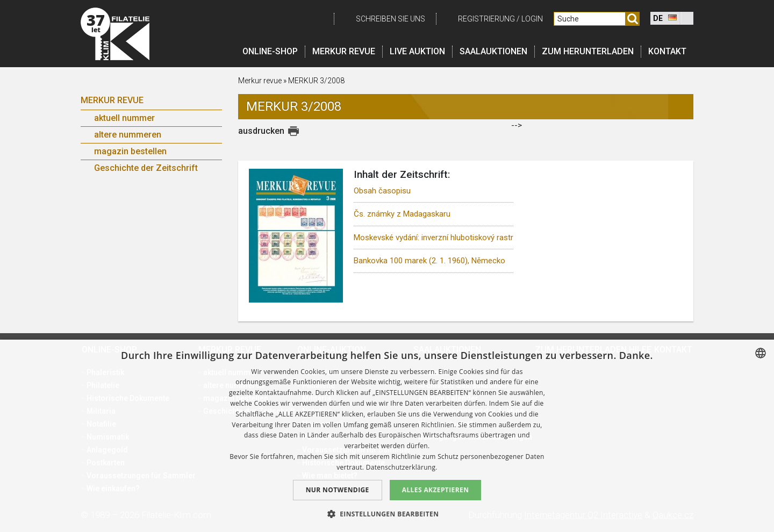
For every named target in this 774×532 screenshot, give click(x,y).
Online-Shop (270, 51)
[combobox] (761, 353)
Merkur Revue (112, 100)
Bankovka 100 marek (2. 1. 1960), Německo (429, 261)
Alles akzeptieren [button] (436, 490)
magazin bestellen (130, 151)
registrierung (486, 19)
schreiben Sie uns (390, 19)
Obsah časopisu (382, 191)
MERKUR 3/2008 (316, 81)
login (532, 19)
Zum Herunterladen (588, 51)
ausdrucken (261, 131)
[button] (387, 514)
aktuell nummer (124, 118)
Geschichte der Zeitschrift (146, 168)
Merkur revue (344, 51)
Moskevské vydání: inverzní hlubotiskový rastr (433, 238)
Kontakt (667, 51)
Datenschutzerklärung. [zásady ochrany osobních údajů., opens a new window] (402, 467)
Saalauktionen (493, 51)
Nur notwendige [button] (338, 490)
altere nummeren (128, 135)
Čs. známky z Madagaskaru (402, 214)
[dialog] (387, 436)
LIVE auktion (417, 51)
